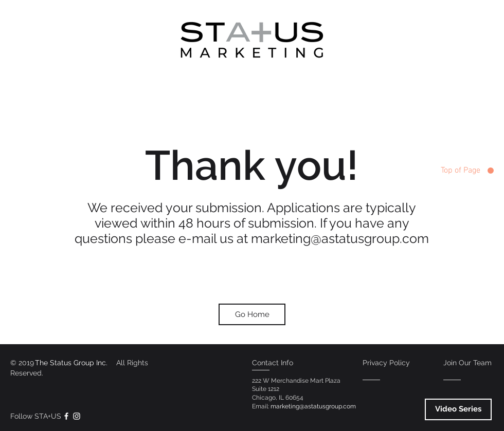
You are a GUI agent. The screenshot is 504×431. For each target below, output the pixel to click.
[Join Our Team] (467, 363)
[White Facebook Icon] (66, 416)
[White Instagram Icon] (77, 416)
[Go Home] (252, 314)
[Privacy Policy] (386, 363)
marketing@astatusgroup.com (340, 238)
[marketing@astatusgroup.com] (313, 407)
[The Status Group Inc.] (71, 363)
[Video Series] (458, 409)
